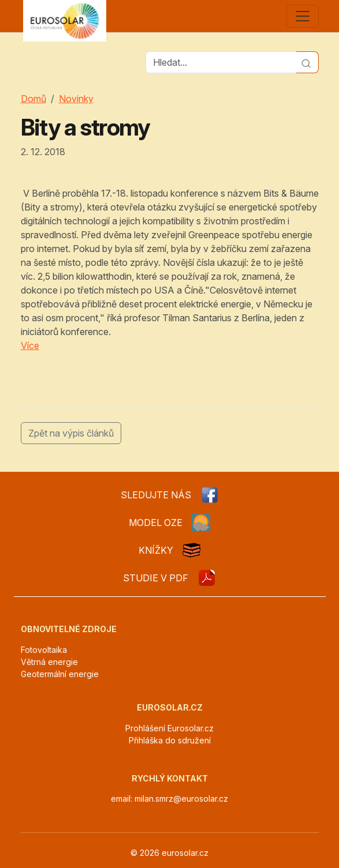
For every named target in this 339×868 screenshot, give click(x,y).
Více (30, 345)
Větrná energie (49, 662)
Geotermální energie (60, 674)
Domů (33, 99)
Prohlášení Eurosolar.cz (169, 728)
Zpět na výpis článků (71, 433)
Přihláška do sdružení (170, 740)
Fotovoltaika (44, 650)
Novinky (76, 99)
